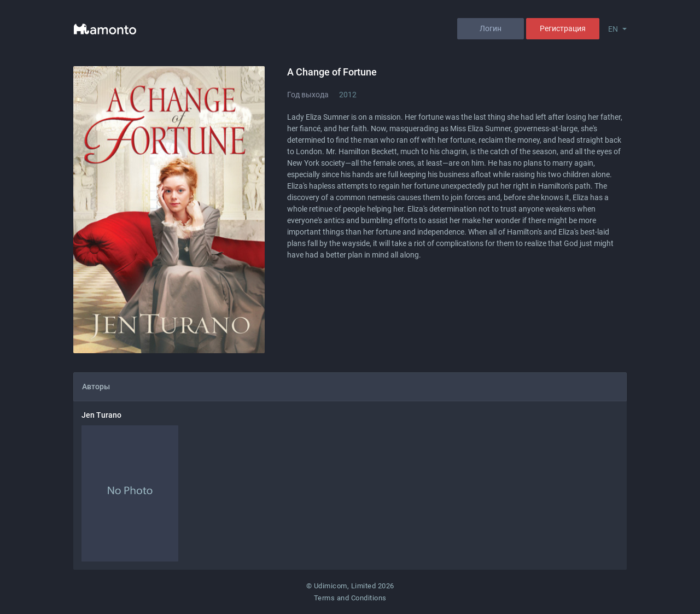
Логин (491, 28)
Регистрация (563, 28)
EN (613, 29)
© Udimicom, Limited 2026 (350, 586)
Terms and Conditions (350, 598)
